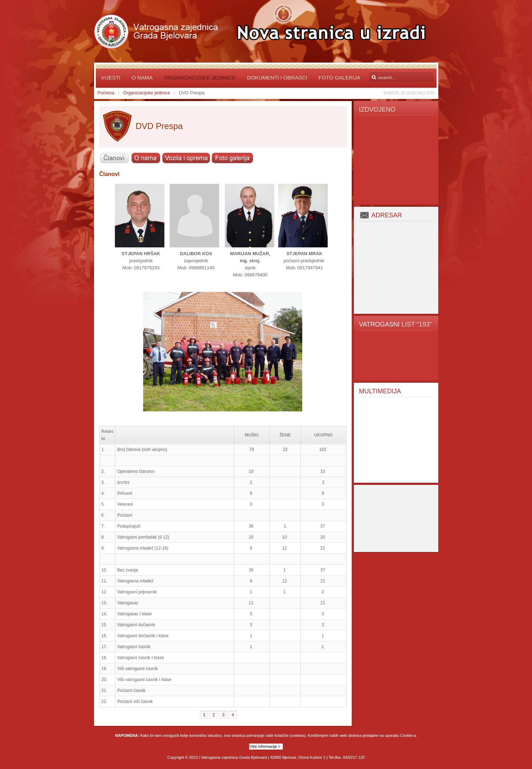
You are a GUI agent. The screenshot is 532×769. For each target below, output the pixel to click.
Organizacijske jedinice (147, 93)
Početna (106, 93)
